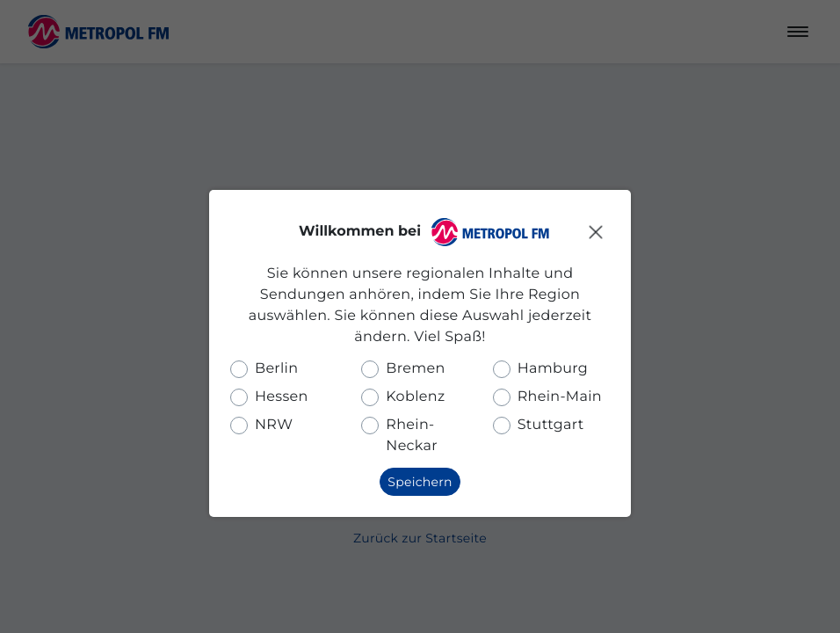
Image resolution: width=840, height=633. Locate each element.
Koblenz (415, 397)
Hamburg (553, 369)
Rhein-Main (560, 397)
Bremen (415, 369)
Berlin (276, 369)
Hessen (282, 397)
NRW (274, 425)
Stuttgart (551, 425)
